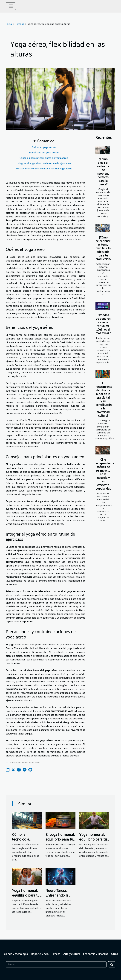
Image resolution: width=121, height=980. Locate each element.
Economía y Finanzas (95, 954)
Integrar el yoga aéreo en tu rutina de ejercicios (44, 163)
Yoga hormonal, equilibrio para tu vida (93, 839)
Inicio (9, 24)
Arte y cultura (72, 954)
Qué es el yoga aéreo (44, 147)
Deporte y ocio (40, 954)
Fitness (20, 24)
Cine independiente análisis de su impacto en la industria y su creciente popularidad (105, 474)
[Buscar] (56, 964)
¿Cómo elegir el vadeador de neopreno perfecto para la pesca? (103, 172)
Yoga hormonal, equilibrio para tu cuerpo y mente (26, 895)
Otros (114, 954)
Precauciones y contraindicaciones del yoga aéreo (44, 168)
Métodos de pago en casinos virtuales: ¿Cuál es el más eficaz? (103, 324)
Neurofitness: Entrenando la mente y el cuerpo (60, 895)
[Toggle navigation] (11, 6)
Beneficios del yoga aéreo (44, 152)
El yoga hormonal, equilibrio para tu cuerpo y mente (60, 839)
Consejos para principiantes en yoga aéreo (44, 158)
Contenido (46, 141)
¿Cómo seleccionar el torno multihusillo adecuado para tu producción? (103, 248)
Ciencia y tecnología (16, 954)
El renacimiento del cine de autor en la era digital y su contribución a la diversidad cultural (104, 399)
